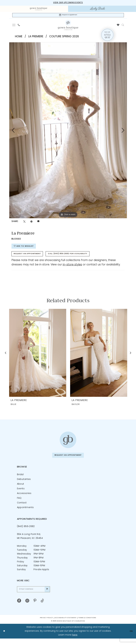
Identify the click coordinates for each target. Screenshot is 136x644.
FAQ (19, 503)
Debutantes (24, 484)
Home (19, 38)
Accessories (24, 498)
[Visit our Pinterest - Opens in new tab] (35, 606)
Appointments (25, 512)
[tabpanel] (68, 131)
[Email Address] (33, 594)
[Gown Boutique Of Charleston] (68, 26)
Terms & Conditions (87, 623)
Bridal (20, 479)
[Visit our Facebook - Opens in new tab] (19, 606)
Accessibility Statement (66, 623)
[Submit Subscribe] (47, 594)
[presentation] (38, 356)
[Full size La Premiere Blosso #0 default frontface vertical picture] (68, 131)
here (75, 640)
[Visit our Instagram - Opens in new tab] (27, 606)
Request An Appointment (30, 257)
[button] (14, 26)
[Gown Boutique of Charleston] (68, 443)
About (21, 488)
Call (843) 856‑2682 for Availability (77, 257)
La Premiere (36, 38)
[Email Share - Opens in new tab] (38, 223)
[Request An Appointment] (68, 16)
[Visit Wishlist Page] (118, 26)
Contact (22, 507)
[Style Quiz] (107, 36)
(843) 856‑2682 (26, 531)
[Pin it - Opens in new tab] (31, 223)
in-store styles (72, 268)
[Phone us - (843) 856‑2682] (19, 26)
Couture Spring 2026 (64, 38)
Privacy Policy (47, 623)
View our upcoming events (68, 3)
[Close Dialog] (5, 637)
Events (21, 493)
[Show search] (123, 26)
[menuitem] (39, 9)
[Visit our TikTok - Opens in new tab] (42, 606)
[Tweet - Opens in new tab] (24, 223)
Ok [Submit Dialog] (131, 637)
